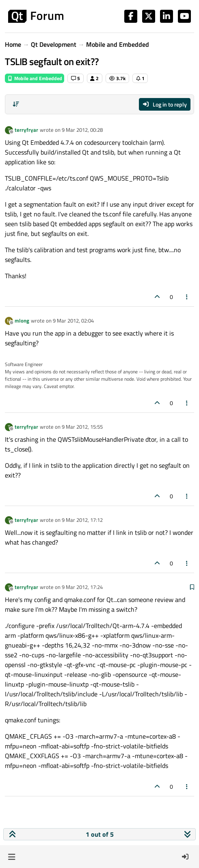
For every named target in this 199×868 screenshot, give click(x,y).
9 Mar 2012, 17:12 (82, 520)
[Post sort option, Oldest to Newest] (16, 104)
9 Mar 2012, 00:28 (82, 130)
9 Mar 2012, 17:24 (82, 587)
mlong (22, 321)
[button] (12, 857)
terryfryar (26, 130)
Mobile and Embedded (35, 78)
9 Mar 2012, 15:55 (82, 427)
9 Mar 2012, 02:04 (73, 321)
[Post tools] (187, 297)
